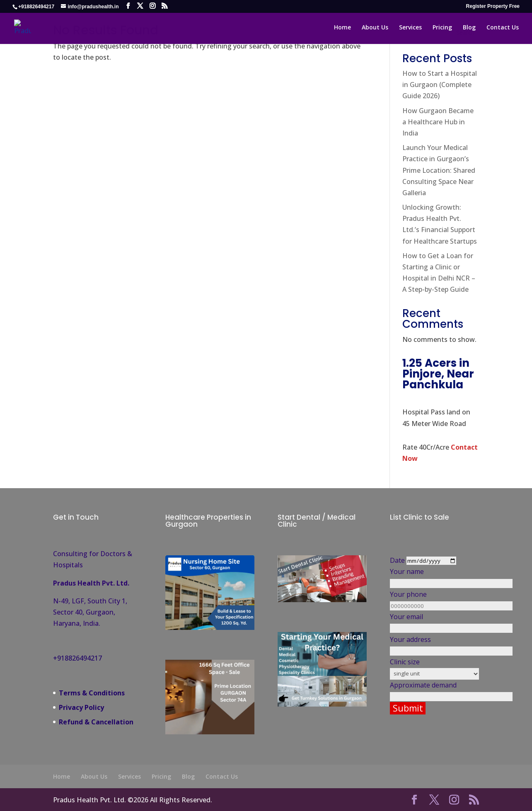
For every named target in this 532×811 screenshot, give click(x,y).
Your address (434, 645)
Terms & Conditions (92, 693)
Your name (434, 577)
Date (433, 560)
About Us (94, 776)
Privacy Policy (81, 707)
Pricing (161, 776)
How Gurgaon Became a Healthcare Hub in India (438, 122)
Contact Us (222, 776)
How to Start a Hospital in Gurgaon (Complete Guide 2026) (440, 85)
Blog (188, 776)
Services (129, 776)
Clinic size (434, 667)
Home (62, 776)
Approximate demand (434, 691)
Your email (434, 622)
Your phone (434, 600)
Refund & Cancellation (96, 722)
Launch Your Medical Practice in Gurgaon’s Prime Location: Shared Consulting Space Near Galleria (439, 170)
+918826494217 (77, 658)
